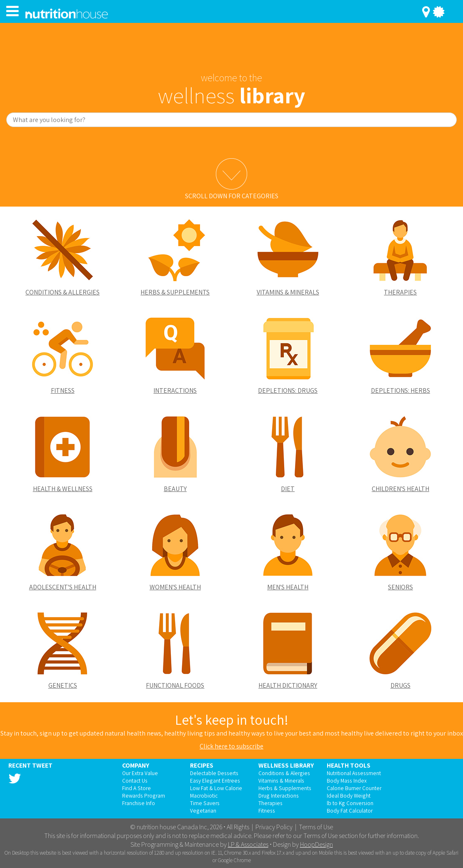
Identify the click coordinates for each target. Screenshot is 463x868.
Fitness (267, 811)
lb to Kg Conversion (350, 803)
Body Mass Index (347, 781)
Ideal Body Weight (349, 796)
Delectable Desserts (214, 773)
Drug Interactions (279, 796)
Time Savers (205, 803)
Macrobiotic (204, 796)
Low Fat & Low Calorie (216, 788)
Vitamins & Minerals (281, 781)
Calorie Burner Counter (354, 788)
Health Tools (349, 765)
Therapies (270, 803)
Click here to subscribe (231, 746)
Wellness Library (286, 765)
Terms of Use (316, 827)
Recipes (202, 765)
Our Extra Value (140, 773)
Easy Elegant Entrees (215, 781)
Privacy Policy (274, 827)
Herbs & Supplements (285, 788)
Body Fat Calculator (350, 811)
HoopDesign (317, 844)
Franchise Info (139, 803)
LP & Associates (248, 844)
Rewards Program (144, 796)
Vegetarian (203, 811)
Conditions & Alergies (284, 773)
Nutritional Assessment (354, 773)
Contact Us (135, 781)
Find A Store (136, 788)
